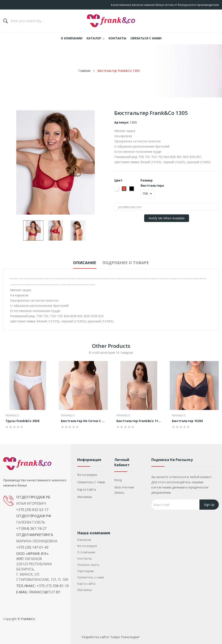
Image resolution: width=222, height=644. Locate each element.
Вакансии (84, 540)
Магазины (85, 497)
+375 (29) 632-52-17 (32, 510)
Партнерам (85, 571)
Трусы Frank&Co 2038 (22, 421)
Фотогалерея (87, 475)
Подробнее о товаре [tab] (130, 263)
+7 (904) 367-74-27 (31, 528)
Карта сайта (87, 489)
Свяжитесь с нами (91, 482)
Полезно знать (88, 565)
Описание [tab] (81, 263)
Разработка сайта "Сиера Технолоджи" (111, 637)
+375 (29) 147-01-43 (32, 547)
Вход (118, 480)
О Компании (86, 552)
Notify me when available (167, 218)
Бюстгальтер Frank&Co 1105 (139, 421)
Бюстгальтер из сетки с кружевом (83, 421)
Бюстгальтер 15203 (187, 421)
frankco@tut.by (45, 592)
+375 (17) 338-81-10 (53, 586)
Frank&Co (12, 416)
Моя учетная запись (124, 490)
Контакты (84, 558)
